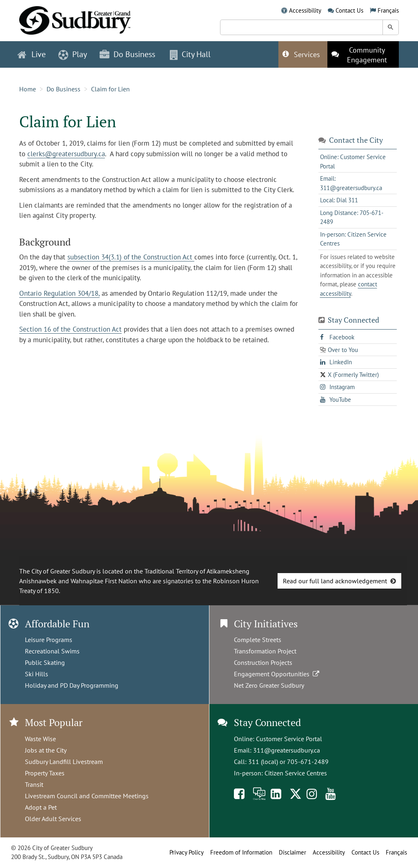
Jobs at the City (46, 750)
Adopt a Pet (41, 807)
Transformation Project (265, 651)
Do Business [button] (127, 54)
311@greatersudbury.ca (287, 750)
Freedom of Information (241, 852)
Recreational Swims (52, 651)
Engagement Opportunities (277, 674)
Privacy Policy (187, 852)
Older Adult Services (53, 819)
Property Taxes (45, 773)
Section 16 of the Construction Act (70, 329)
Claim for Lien (110, 89)
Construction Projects (263, 662)
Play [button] (73, 54)
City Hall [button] (190, 54)
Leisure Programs (49, 640)
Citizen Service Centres (296, 773)
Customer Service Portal (289, 739)
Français (388, 10)
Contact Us (349, 10)
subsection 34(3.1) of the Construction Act (131, 257)
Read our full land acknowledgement (335, 581)
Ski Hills (37, 674)
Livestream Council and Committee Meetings (87, 796)
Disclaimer (292, 852)
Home (28, 89)
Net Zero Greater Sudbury (269, 685)
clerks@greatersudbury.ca (66, 154)
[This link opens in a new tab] (363, 54)
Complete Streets (258, 640)
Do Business (63, 89)
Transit (34, 784)
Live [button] (32, 54)
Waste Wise (40, 739)
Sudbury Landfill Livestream (64, 762)
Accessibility (305, 10)
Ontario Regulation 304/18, (59, 293)
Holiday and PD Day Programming (72, 685)
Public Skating (45, 662)
